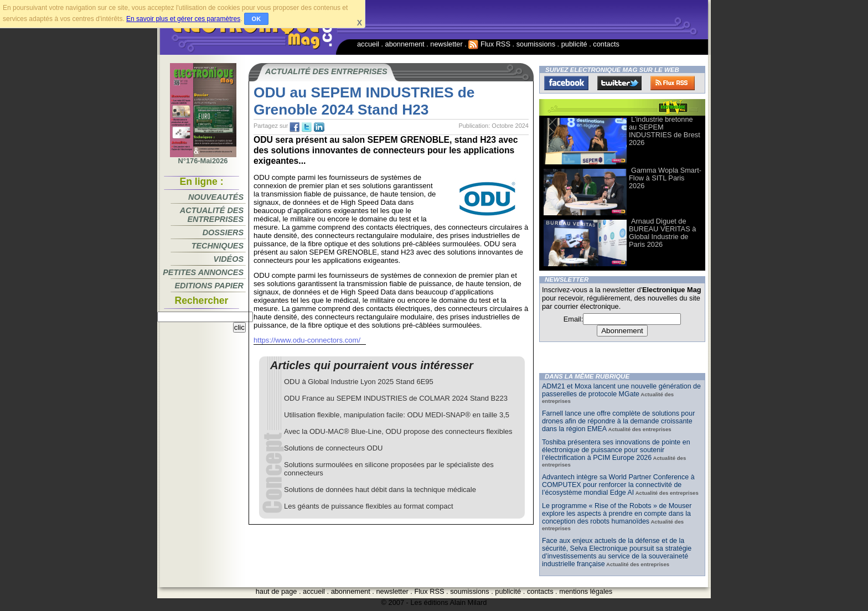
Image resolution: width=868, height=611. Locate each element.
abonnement (405, 44)
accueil (368, 44)
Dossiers (223, 232)
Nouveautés (216, 197)
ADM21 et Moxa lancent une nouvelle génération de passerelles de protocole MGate (621, 390)
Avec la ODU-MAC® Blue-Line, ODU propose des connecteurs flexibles (398, 431)
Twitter (619, 83)
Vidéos (229, 259)
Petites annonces (203, 272)
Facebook (566, 83)
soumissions (536, 44)
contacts (606, 44)
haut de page (277, 591)
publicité (574, 44)
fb (294, 127)
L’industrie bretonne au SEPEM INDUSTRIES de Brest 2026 (665, 131)
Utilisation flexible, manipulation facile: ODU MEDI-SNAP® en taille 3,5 (397, 415)
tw (307, 127)
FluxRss (673, 83)
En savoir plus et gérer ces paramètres (183, 19)
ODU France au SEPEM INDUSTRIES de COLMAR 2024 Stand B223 (396, 398)
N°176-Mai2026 (203, 158)
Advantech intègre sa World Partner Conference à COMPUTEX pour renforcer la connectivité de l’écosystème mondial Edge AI (618, 485)
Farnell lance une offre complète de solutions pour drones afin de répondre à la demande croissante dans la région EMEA (618, 421)
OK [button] (257, 19)
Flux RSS (489, 44)
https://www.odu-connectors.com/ (307, 340)
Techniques (218, 246)
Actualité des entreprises (212, 215)
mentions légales (586, 591)
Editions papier (209, 286)
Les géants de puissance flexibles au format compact (369, 506)
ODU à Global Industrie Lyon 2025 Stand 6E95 (359, 382)
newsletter (446, 44)
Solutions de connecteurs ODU (333, 448)
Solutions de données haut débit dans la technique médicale (380, 490)
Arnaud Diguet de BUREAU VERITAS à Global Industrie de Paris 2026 (662, 233)
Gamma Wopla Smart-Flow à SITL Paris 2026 (665, 178)
